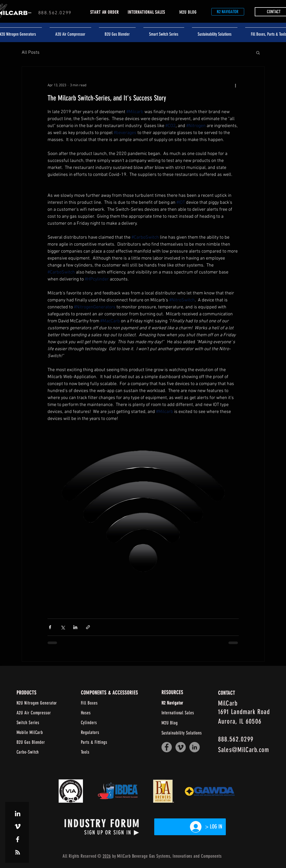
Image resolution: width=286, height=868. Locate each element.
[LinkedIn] (195, 747)
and (197, 856)
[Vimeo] (181, 747)
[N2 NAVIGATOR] (228, 12)
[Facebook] (167, 747)
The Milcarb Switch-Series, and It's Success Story (107, 98)
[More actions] (236, 85)
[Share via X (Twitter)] (63, 627)
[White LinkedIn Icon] (18, 814)
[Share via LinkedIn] (75, 627)
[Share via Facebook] (50, 627)
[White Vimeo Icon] (18, 826)
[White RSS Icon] (18, 852)
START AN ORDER (105, 12)
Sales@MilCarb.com (244, 750)
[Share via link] (88, 627)
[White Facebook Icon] (18, 839)
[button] (258, 53)
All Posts (31, 53)
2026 (107, 856)
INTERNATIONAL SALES (146, 12)
